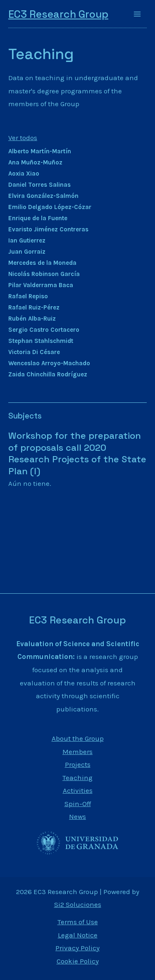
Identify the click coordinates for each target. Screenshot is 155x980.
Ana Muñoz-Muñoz (35, 162)
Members (77, 752)
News (77, 816)
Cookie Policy (78, 961)
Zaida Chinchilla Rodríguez (48, 374)
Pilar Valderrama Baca (41, 285)
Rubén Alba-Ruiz (32, 319)
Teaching (41, 54)
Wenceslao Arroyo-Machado (49, 363)
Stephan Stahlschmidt (41, 341)
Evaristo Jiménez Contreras (48, 229)
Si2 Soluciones (78, 904)
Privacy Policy (77, 948)
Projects (78, 764)
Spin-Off (78, 804)
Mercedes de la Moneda (42, 263)
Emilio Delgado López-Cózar (50, 207)
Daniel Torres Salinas (39, 185)
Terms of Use (78, 922)
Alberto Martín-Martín (40, 151)
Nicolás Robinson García (44, 274)
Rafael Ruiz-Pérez (34, 307)
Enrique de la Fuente (38, 218)
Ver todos (23, 138)
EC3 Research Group (58, 14)
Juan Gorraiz (27, 252)
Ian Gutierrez (27, 240)
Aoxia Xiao (24, 174)
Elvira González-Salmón (43, 196)
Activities (78, 790)
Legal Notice (78, 935)
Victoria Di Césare (34, 352)
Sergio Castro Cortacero (44, 330)
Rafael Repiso (28, 296)
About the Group (78, 738)
